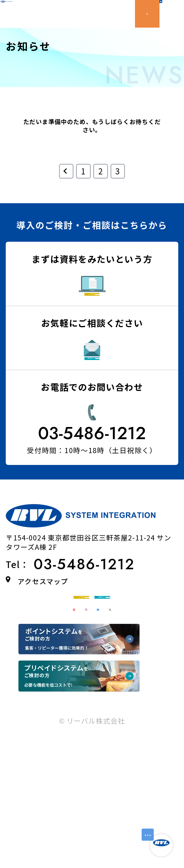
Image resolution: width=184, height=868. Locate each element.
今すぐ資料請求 (107, 312)
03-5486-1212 (92, 497)
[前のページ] (66, 171)
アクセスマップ (43, 645)
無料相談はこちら (105, 404)
